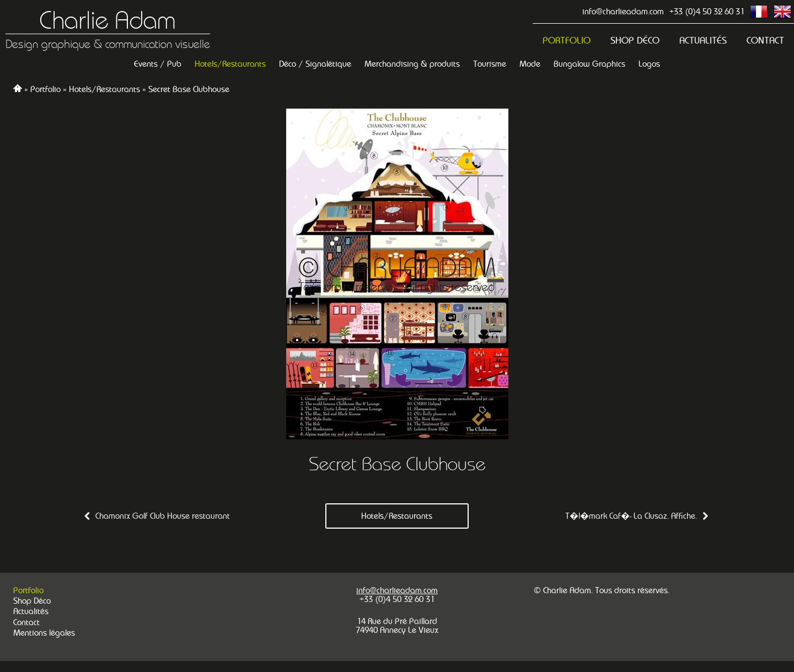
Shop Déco (635, 41)
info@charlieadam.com (623, 11)
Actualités (703, 41)
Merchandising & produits (412, 64)
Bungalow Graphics (589, 64)
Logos (649, 64)
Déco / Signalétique (315, 64)
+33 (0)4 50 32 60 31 (707, 11)
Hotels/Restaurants (230, 64)
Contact (765, 41)
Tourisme (490, 64)
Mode (530, 64)
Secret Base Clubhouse (189, 89)
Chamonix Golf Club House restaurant (163, 516)
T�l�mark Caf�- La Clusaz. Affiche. (631, 516)
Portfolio (567, 41)
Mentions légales (44, 633)
